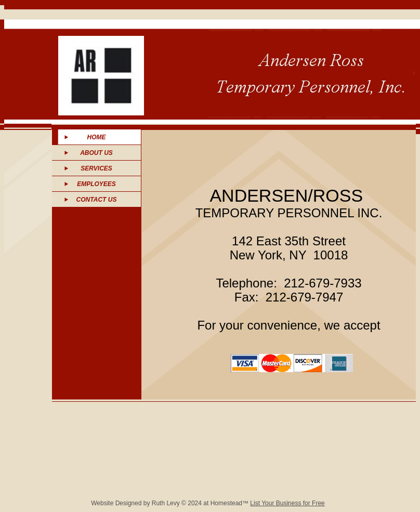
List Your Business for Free (287, 503)
